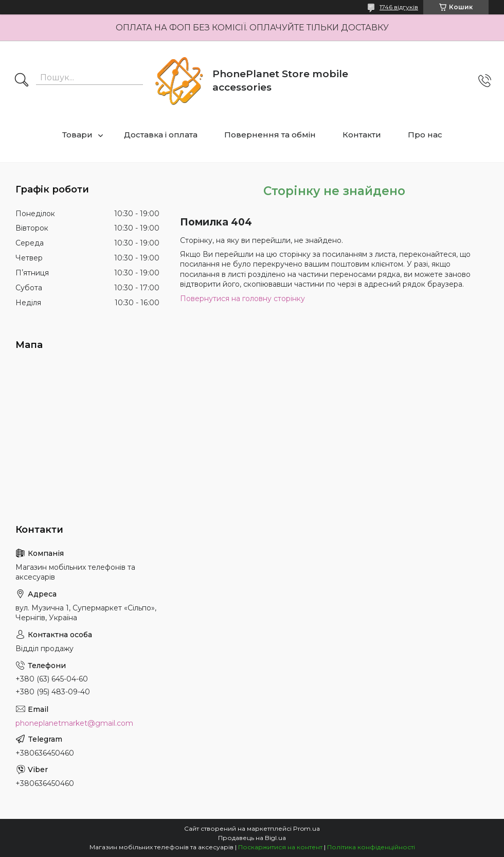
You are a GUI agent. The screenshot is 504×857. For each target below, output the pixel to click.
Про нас (425, 135)
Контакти (362, 135)
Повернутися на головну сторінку (242, 299)
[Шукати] (22, 81)
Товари (77, 135)
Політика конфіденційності (371, 847)
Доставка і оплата (161, 135)
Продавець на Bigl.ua (252, 838)
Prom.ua (307, 828)
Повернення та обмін (270, 135)
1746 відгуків (399, 7)
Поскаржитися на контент (280, 847)
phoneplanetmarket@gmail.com (74, 723)
